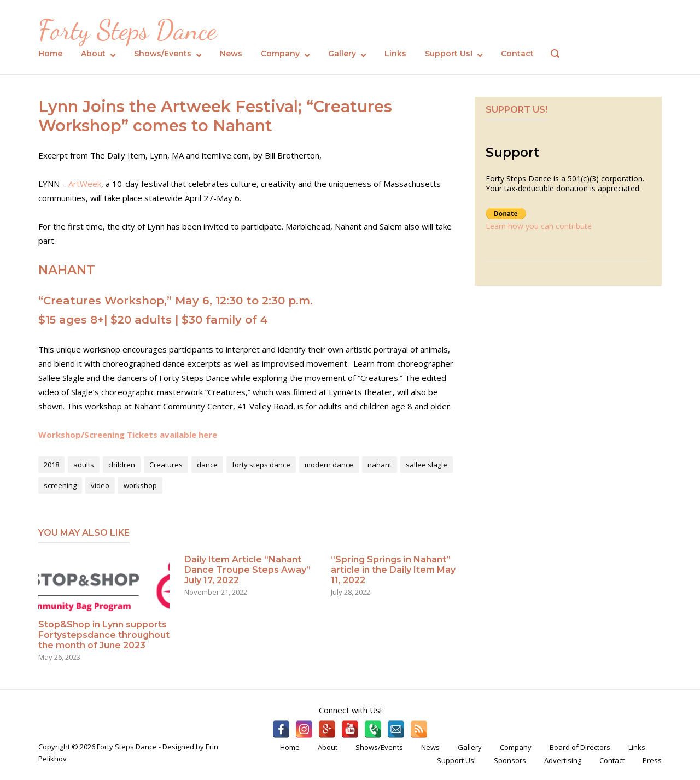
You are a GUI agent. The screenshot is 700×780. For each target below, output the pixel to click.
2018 (51, 465)
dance (207, 465)
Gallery (342, 54)
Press (652, 760)
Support (512, 153)
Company (280, 54)
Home (50, 54)
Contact (517, 54)
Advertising (563, 760)
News (231, 54)
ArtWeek (85, 184)
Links (395, 54)
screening (60, 485)
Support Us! (449, 54)
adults (84, 465)
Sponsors (510, 760)
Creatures (166, 465)
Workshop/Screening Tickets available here (128, 435)
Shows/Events (163, 54)
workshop (140, 485)
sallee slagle (427, 465)
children (122, 465)
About (93, 54)
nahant (380, 465)
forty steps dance (261, 465)
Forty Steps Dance (127, 30)
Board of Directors (580, 747)
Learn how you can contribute (539, 226)
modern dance (329, 465)
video (100, 485)
